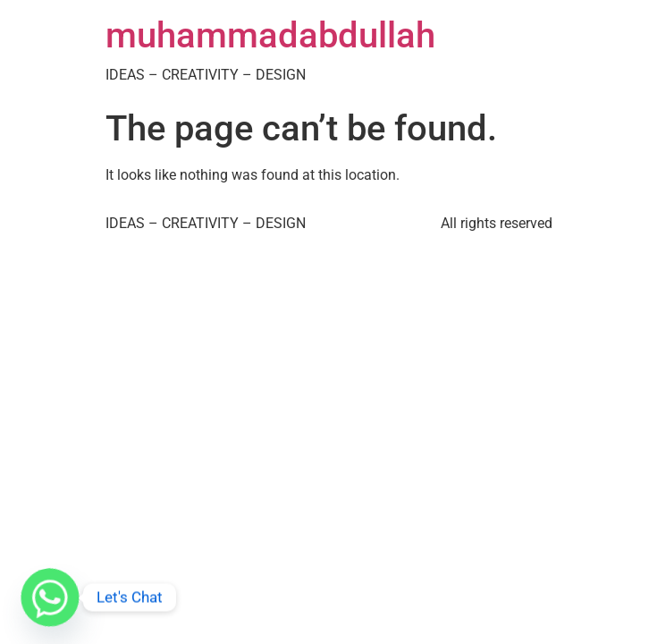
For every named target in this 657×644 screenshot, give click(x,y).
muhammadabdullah (270, 35)
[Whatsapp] (50, 597)
